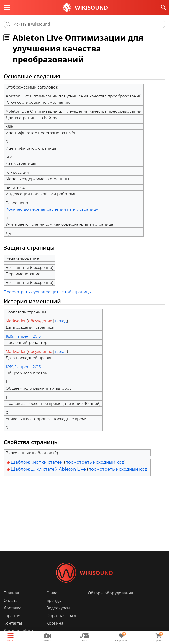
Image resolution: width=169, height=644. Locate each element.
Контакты (13, 623)
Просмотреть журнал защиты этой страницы (48, 292)
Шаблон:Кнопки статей (37, 462)
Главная (11, 593)
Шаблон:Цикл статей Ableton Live (48, 469)
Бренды (54, 600)
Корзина (55, 623)
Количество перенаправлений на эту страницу (52, 209)
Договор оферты (20, 631)
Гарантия (13, 616)
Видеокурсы (58, 608)
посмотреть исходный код (95, 462)
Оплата (11, 600)
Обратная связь (62, 616)
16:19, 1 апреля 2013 (23, 336)
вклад (61, 321)
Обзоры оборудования (110, 593)
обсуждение (40, 321)
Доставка (12, 608)
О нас (52, 593)
